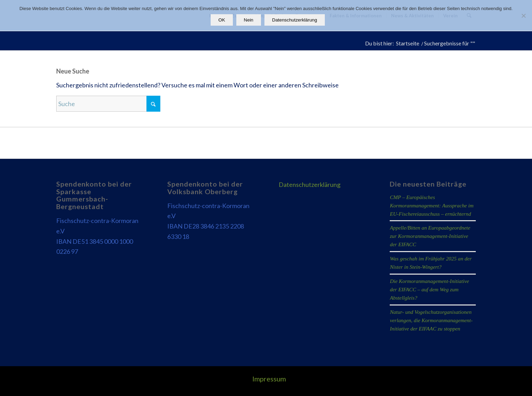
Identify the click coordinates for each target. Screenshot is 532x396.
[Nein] (523, 16)
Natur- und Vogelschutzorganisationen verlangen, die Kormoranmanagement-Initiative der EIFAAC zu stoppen (431, 320)
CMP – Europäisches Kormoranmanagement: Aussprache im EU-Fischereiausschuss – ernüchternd (432, 205)
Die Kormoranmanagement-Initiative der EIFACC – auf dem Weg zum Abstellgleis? (429, 289)
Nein (249, 20)
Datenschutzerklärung (310, 184)
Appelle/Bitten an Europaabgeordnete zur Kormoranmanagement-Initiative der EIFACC (430, 236)
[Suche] (108, 104)
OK (222, 20)
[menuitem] (267, 379)
